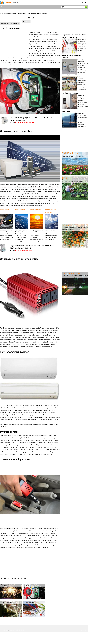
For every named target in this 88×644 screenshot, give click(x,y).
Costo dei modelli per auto (15, 459)
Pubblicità (83, 630)
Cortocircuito (5, 585)
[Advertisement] (20, 12)
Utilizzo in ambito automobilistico (19, 259)
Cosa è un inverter (10, 28)
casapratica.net (11, 14)
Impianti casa (22, 14)
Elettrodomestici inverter (14, 352)
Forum (64, 7)
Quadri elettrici (29, 602)
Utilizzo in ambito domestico (16, 131)
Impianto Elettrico (34, 14)
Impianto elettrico (7, 602)
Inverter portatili (10, 432)
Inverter (27, 585)
